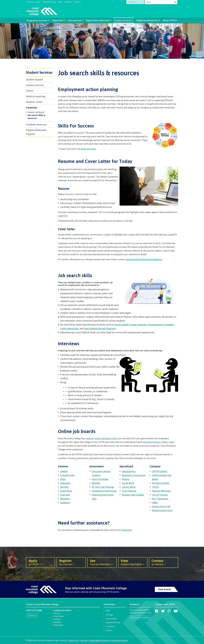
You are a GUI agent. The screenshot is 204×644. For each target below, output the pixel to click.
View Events (165, 589)
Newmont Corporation (134, 475)
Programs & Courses (37, 20)
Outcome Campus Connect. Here (159, 442)
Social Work (128, 483)
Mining (126, 479)
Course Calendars (102, 562)
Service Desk (111, 619)
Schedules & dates (34, 2)
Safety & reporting (36, 96)
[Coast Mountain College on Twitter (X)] (163, 611)
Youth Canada (122, 325)
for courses (71, 562)
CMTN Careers (160, 471)
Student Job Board (36, 112)
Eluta (63, 479)
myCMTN (68, 2)
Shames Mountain (161, 491)
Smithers (57, 619)
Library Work (129, 487)
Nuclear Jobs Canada (133, 495)
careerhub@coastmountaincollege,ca (144, 259)
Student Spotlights (133, 562)
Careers (109, 630)
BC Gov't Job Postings (103, 487)
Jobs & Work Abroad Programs (100, 328)
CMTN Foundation (49, 2)
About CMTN (169, 20)
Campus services (35, 85)
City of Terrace (160, 495)
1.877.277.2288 (34, 610)
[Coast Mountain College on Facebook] (157, 611)
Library (60, 2)
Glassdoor (65, 483)
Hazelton (57, 622)
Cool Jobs (65, 495)
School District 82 (161, 506)
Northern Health (161, 483)
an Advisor (164, 562)
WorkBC (64, 487)
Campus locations (62, 610)
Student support (34, 79)
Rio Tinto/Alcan (160, 499)
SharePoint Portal (113, 622)
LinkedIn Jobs (67, 475)
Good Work (66, 491)
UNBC (155, 503)
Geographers (129, 471)
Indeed (64, 471)
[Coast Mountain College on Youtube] (176, 611)
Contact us (31, 615)
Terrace (57, 613)
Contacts (77, 2)
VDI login (110, 615)
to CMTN (40, 562)
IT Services (110, 626)
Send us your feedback (140, 617)
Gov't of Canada (100, 479)
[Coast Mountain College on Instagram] (169, 611)
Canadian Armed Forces (104, 491)
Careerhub (31, 108)
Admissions (58, 20)
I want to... (134, 2)
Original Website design (99, 640)
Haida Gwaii (58, 625)
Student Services (123, 20)
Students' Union (34, 102)
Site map (84, 640)
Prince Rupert (59, 616)
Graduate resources (36, 124)
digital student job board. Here (102, 438)
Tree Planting (129, 491)
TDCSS (155, 487)
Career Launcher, (139, 325)
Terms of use (73, 640)
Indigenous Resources (147, 20)
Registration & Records (98, 20)
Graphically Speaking (119, 640)
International (75, 20)
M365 (108, 611)
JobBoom (65, 503)
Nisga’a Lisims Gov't (162, 510)
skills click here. (88, 149)
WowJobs (65, 499)
